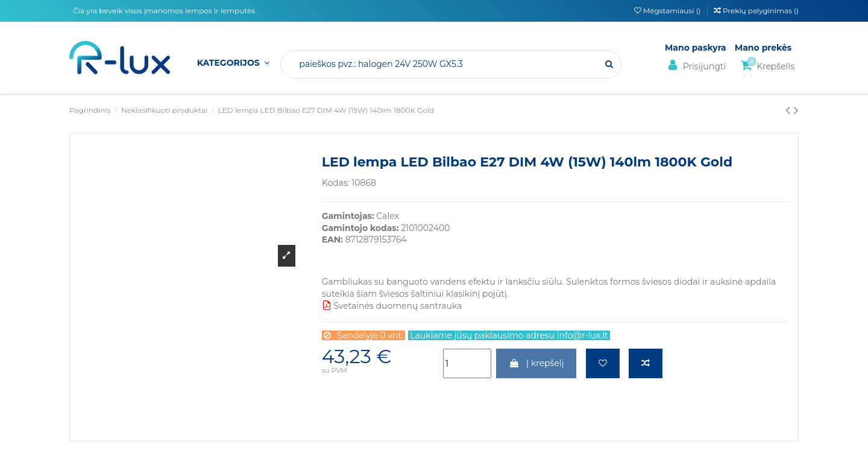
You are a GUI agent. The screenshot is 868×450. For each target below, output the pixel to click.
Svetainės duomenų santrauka (392, 306)
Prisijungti (695, 65)
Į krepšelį (536, 363)
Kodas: (336, 183)
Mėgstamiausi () (668, 11)
